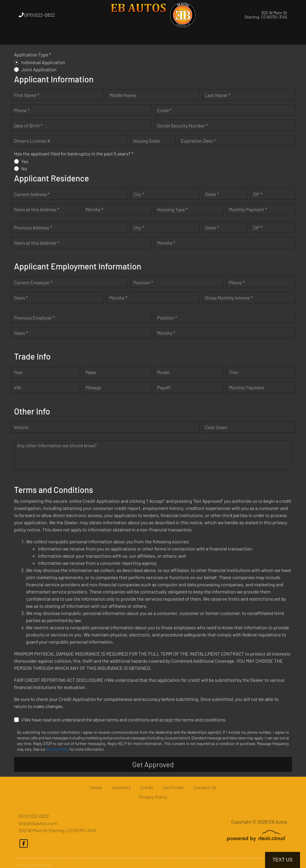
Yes (25, 161)
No (24, 168)
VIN (17, 387)
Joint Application (39, 69)
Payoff (164, 387)
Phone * (22, 110)
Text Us (283, 860)
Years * (21, 298)
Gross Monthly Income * (229, 298)
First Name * (27, 95)
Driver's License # (32, 141)
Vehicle (21, 427)
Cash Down (216, 427)
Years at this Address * (36, 209)
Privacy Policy (58, 749)
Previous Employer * (34, 318)
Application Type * (33, 54)
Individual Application (43, 62)
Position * (143, 282)
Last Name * (218, 95)
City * (139, 194)
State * (212, 194)
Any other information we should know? (57, 445)
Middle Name (123, 95)
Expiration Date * (198, 141)
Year (18, 372)
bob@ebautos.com (38, 823)
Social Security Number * (183, 125)
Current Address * (32, 194)
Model (163, 372)
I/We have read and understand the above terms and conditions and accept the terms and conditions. (124, 720)
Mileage (93, 387)
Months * (94, 209)
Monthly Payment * (248, 209)
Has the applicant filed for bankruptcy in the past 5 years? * (74, 154)
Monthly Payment (247, 387)
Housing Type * (172, 209)
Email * (164, 110)
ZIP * (258, 194)
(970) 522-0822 (37, 15)
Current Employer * (33, 282)
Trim (234, 372)
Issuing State (147, 141)
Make (91, 372)
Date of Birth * (28, 125)
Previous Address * (33, 228)
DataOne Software (106, 858)
